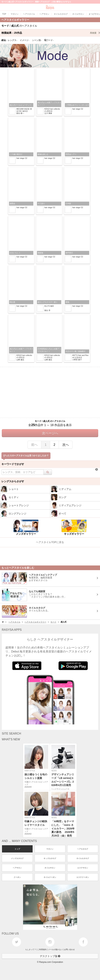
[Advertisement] (50, 392)
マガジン (50, 849)
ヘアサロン (17, 868)
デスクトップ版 (50, 956)
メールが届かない (55, 949)
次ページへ (50, 433)
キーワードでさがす (13, 464)
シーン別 (37, 40)
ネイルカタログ (83, 858)
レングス (13, 40)
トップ (17, 849)
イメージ (25, 40)
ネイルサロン (50, 868)
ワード (49, 40)
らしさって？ (31, 949)
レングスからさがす (13, 481)
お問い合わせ (69, 949)
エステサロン (83, 868)
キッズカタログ (50, 858)
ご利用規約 (42, 949)
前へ (34, 445)
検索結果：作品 (51, 33)
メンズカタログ (17, 858)
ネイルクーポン (50, 877)
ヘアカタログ (83, 849)
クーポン (17, 877)
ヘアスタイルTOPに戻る (50, 542)
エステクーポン (83, 877)
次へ (66, 445)
